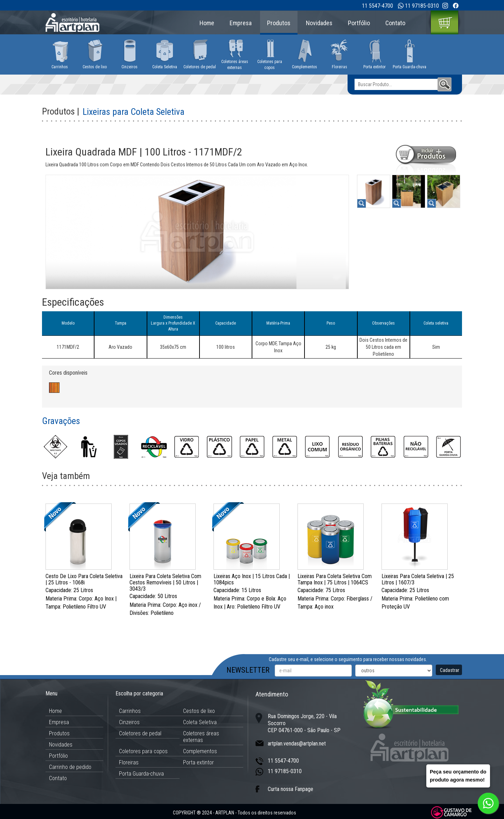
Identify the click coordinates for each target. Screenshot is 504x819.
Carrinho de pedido (70, 767)
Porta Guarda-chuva (141, 774)
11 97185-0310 (422, 6)
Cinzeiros (129, 722)
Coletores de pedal (140, 733)
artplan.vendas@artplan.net (297, 744)
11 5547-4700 (377, 6)
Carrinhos (130, 711)
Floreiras (129, 762)
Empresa (241, 23)
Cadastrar (450, 670)
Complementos (200, 751)
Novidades (319, 23)
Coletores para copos (143, 751)
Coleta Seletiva (200, 722)
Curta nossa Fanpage (290, 789)
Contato (395, 23)
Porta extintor (198, 762)
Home (207, 23)
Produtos (279, 23)
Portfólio (359, 23)
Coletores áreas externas (201, 737)
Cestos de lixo (199, 711)
